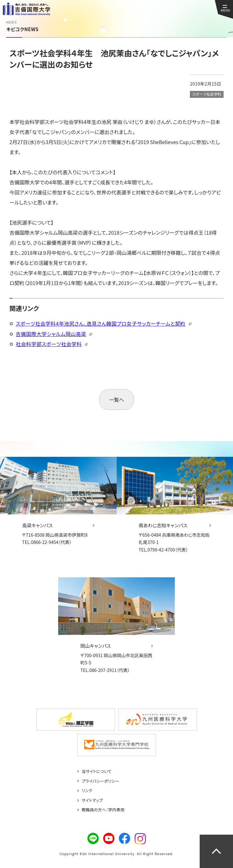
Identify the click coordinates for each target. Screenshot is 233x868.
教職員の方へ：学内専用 (103, 810)
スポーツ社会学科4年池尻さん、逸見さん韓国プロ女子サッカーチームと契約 (101, 323)
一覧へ (116, 400)
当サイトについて (97, 771)
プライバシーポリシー (101, 781)
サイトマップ (92, 800)
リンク (87, 791)
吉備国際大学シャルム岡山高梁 (51, 334)
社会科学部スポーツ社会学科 (49, 344)
